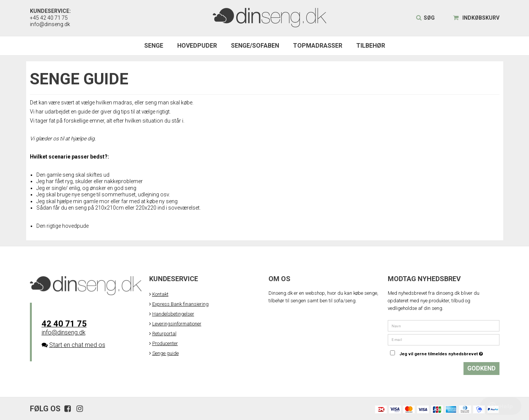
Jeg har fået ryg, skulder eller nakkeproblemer (90, 181)
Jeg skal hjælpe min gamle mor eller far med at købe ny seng (107, 201)
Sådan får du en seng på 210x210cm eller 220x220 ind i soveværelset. (119, 208)
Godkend (481, 368)
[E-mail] (444, 339)
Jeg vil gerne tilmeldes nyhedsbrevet (449, 352)
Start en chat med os (77, 345)
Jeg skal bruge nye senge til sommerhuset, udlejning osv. (103, 194)
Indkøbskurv (476, 18)
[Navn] (444, 326)
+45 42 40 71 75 (49, 18)
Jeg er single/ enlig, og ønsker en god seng (86, 188)
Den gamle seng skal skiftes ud (73, 175)
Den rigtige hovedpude (62, 226)
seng (151, 103)
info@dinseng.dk (50, 24)
